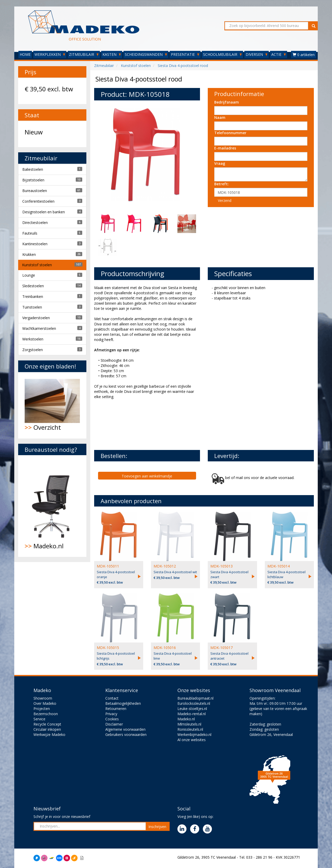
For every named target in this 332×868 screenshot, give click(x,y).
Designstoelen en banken (44, 212)
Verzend (225, 200)
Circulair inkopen (47, 729)
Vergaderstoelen (36, 318)
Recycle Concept (47, 724)
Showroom (43, 698)
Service (39, 719)
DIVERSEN (257, 54)
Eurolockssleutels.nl (194, 703)
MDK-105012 (165, 566)
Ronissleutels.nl (190, 729)
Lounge (29, 275)
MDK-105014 (279, 566)
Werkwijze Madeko (49, 734)
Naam (220, 117)
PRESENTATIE (185, 54)
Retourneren (116, 709)
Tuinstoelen (32, 307)
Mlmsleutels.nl (189, 724)
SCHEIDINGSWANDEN (146, 54)
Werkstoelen (33, 339)
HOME (25, 54)
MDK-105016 (165, 648)
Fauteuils (30, 233)
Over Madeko (45, 703)
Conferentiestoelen (38, 201)
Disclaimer (114, 724)
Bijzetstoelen (33, 180)
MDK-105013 (222, 566)
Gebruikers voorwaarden (126, 734)
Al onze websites (192, 740)
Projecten (42, 709)
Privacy (111, 714)
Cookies (112, 719)
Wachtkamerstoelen (39, 328)
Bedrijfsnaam (227, 102)
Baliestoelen (33, 169)
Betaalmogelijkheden (123, 703)
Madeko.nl (52, 506)
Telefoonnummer (230, 133)
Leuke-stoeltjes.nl (192, 709)
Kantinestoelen (35, 244)
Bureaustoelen (35, 191)
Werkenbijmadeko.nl (194, 734)
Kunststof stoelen (37, 265)
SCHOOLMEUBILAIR (222, 54)
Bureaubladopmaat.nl (195, 698)
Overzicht (52, 405)
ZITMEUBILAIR (84, 54)
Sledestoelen (33, 286)
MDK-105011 (108, 566)
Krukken (29, 254)
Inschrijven (157, 827)
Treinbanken (33, 296)
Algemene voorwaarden (125, 729)
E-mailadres (225, 148)
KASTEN (112, 54)
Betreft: (222, 184)
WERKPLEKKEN (50, 54)
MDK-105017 (222, 648)
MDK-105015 (108, 648)
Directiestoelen (35, 223)
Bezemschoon (46, 714)
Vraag (220, 163)
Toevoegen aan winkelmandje (147, 476)
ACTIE (279, 54)
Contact (112, 698)
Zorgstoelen (33, 350)
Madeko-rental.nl (192, 714)
